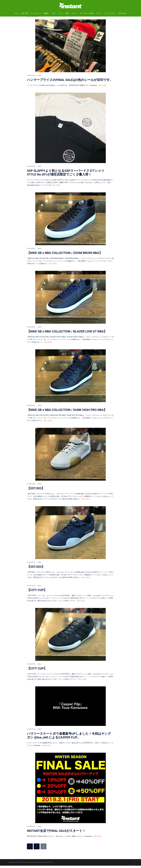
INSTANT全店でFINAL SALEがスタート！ (56, 833)
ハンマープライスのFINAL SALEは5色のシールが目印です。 (70, 82)
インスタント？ (36, 13)
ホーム (17, 13)
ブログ (54, 13)
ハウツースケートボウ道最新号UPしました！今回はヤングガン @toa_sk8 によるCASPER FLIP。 (69, 738)
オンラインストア (110, 13)
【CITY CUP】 (37, 592)
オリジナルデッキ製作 (87, 13)
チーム (61, 13)
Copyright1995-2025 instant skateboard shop (24, 865)
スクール (99, 13)
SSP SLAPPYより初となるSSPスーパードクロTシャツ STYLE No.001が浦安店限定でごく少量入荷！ (66, 175)
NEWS (40, 78)
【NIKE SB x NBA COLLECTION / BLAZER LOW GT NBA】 (67, 334)
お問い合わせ (122, 13)
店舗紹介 (46, 13)
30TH (67, 13)
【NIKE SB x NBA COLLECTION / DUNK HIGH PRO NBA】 (67, 412)
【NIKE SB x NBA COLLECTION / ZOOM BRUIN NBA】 (65, 255)
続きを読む (103, 88)
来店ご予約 (25, 13)
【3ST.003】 (36, 491)
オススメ (74, 13)
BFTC (51, 865)
